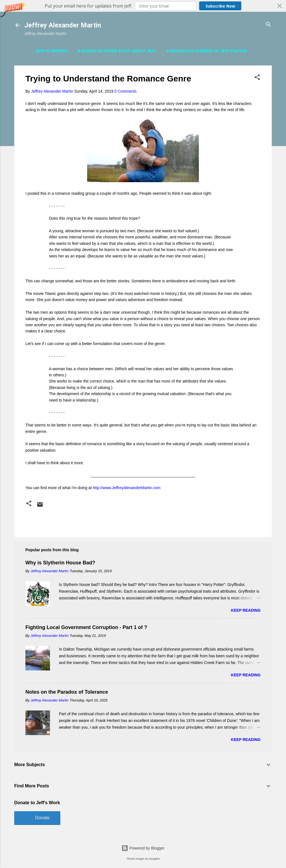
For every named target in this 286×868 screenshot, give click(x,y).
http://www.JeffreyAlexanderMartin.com (127, 488)
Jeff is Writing (52, 51)
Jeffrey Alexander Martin (63, 25)
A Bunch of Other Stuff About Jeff (117, 51)
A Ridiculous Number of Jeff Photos (207, 51)
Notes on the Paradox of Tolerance (67, 692)
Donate (42, 818)
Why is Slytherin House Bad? (60, 563)
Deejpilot (154, 859)
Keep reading (246, 610)
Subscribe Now (220, 6)
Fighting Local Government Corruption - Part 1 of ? (86, 627)
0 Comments (126, 91)
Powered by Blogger (143, 848)
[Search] (268, 25)
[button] (143, 6)
